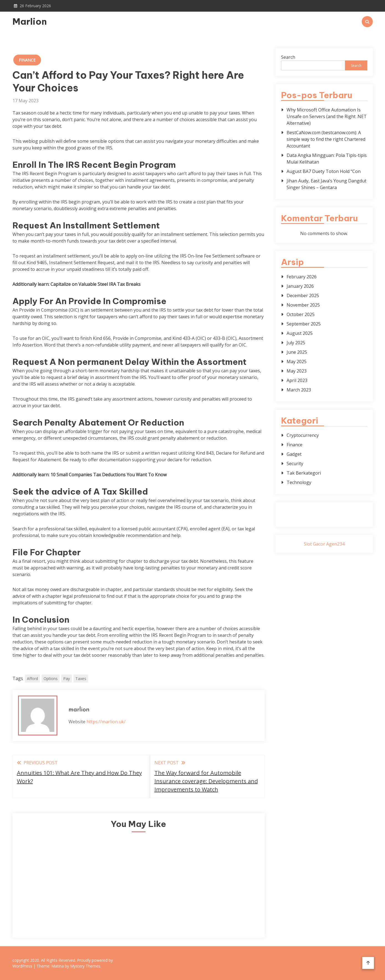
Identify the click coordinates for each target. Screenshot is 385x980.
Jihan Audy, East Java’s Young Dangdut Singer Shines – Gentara (327, 184)
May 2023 (297, 371)
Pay (67, 679)
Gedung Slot (324, 511)
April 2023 (297, 380)
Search (288, 57)
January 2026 (300, 286)
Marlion (30, 21)
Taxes (81, 679)
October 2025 (301, 314)
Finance (27, 60)
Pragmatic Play (324, 518)
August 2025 (300, 333)
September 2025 (304, 324)
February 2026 (302, 277)
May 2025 (297, 362)
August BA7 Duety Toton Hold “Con (324, 171)
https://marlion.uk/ (106, 722)
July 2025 (296, 343)
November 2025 (303, 305)
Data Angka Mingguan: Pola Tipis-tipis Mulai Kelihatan (327, 159)
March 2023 (299, 390)
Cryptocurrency (303, 435)
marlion (79, 710)
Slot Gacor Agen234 (324, 544)
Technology (299, 482)
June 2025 (297, 352)
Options (51, 679)
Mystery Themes (85, 966)
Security (295, 464)
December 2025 (303, 296)
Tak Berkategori (304, 473)
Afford (32, 679)
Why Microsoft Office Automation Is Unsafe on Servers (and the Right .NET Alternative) (327, 116)
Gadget (294, 454)
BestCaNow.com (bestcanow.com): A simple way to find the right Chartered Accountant (326, 139)
